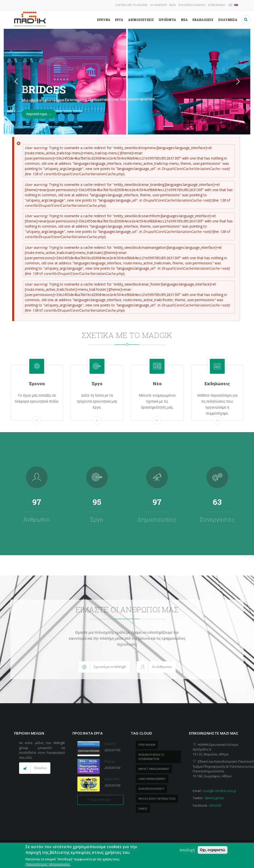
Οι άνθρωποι (159, 5)
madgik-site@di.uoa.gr (220, 791)
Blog (173, 5)
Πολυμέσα (228, 20)
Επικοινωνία (217, 5)
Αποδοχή (187, 850)
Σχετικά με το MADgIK (131, 5)
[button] (104, 667)
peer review (147, 745)
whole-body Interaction (157, 799)
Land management (152, 779)
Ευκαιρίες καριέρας (192, 5)
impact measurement (154, 769)
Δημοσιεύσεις (141, 20)
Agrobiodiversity (151, 789)
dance (143, 808)
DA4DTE (110, 744)
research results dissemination (151, 757)
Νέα (184, 20)
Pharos (110, 761)
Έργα (119, 20)
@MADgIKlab (215, 798)
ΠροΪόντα (167, 20)
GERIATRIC (112, 779)
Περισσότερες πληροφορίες (48, 864)
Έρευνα (104, 20)
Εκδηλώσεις (203, 20)
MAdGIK (216, 805)
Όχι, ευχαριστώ (213, 850)
